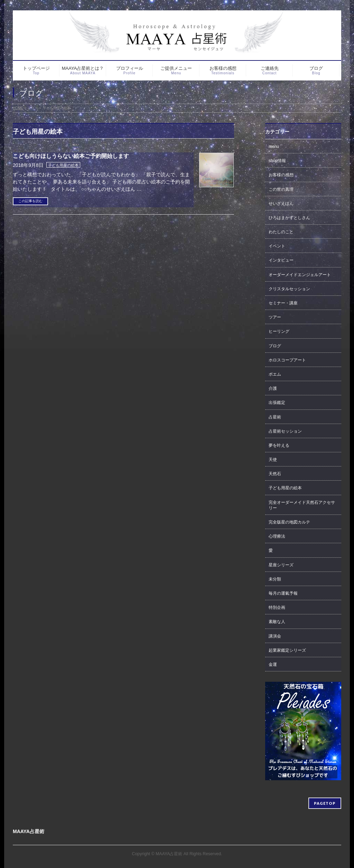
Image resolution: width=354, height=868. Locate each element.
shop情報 (277, 161)
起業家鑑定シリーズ (287, 650)
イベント (277, 246)
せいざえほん (281, 204)
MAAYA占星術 (169, 854)
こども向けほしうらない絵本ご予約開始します (71, 156)
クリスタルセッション (289, 289)
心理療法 (277, 536)
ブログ (275, 346)
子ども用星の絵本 (63, 165)
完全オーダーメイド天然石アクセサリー (302, 505)
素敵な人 (277, 622)
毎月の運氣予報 (283, 593)
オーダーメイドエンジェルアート (300, 275)
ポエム (275, 374)
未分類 (275, 579)
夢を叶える (279, 445)
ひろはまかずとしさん (289, 218)
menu (274, 147)
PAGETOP (325, 803)
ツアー (275, 317)
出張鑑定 (277, 403)
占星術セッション (285, 431)
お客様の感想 (281, 175)
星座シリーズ (281, 565)
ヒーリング (279, 331)
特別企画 (277, 607)
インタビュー (281, 260)
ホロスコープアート (287, 360)
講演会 (275, 636)
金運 (273, 664)
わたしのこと (281, 232)
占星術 (275, 417)
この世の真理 (281, 189)
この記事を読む (30, 201)
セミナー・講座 (283, 303)
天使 (273, 460)
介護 (273, 388)
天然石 (275, 474)
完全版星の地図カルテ (289, 522)
